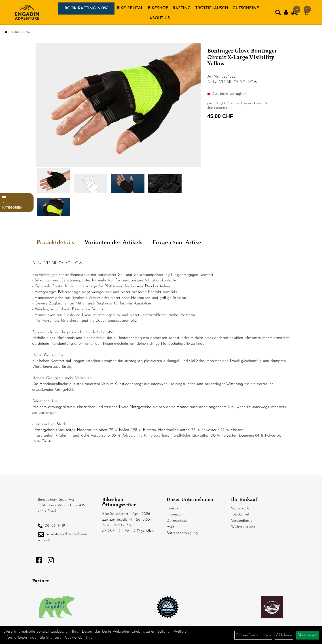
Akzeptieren (307, 635)
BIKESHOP (158, 8)
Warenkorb (240, 508)
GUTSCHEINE (246, 8)
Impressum (175, 514)
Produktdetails (55, 243)
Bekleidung (21, 32)
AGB (171, 527)
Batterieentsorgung (182, 533)
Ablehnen (284, 635)
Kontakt (173, 508)
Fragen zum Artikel (178, 243)
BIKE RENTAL (130, 8)
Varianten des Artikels (113, 243)
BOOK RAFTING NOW (86, 8)
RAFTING (182, 8)
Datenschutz (177, 521)
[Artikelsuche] (278, 13)
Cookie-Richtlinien (80, 638)
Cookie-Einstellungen (253, 635)
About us (160, 18)
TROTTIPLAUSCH (212, 8)
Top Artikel (240, 514)
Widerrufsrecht (243, 527)
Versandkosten (243, 521)
